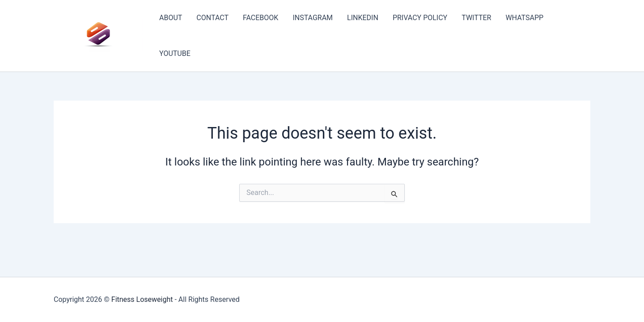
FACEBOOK (261, 18)
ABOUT (171, 18)
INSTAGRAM (313, 18)
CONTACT (212, 18)
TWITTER (476, 18)
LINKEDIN (363, 18)
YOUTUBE (175, 53)
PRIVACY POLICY (420, 18)
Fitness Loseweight (142, 299)
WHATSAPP (524, 18)
